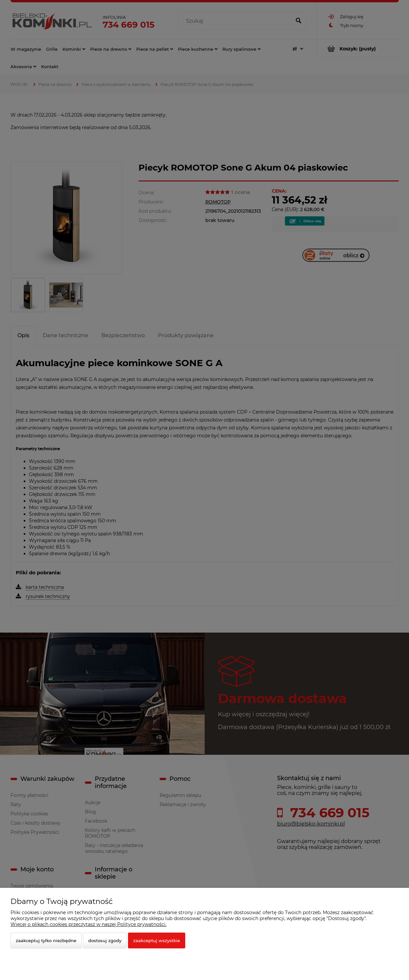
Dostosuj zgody (105, 940)
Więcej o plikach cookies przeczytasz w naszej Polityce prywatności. (89, 924)
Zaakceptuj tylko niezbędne (46, 940)
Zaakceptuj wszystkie (157, 940)
